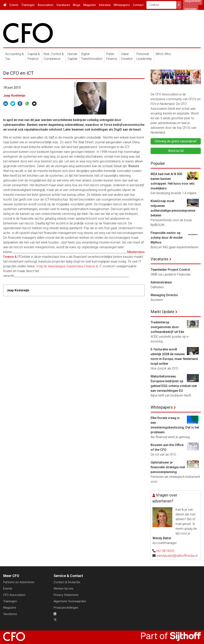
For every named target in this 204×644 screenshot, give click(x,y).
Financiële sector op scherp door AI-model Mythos (167, 238)
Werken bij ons (63, 589)
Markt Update (162, 312)
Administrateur (161, 282)
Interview (105, 5)
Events (14, 5)
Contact (138, 5)
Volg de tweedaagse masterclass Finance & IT (69, 266)
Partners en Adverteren (19, 582)
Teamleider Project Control (170, 270)
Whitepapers (122, 5)
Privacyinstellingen (66, 608)
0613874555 (165, 551)
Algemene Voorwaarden (70, 601)
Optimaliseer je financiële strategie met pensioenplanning (168, 467)
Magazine (90, 5)
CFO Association (14, 595)
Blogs (77, 5)
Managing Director (164, 295)
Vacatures (63, 5)
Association (46, 5)
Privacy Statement (66, 595)
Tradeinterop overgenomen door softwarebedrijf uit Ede (167, 327)
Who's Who (163, 54)
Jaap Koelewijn (14, 96)
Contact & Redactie (67, 582)
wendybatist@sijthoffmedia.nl (177, 556)
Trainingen (28, 5)
